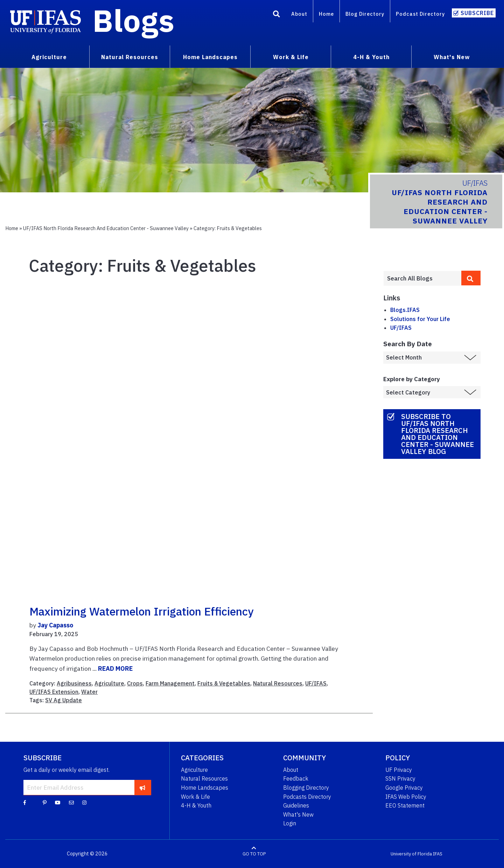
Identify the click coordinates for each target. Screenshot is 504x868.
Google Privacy (404, 788)
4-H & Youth (196, 805)
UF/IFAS (316, 683)
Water (89, 692)
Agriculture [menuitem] (49, 57)
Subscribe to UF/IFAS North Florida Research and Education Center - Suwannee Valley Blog (437, 434)
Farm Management (170, 683)
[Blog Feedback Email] (71, 802)
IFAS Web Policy (406, 797)
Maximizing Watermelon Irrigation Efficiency (141, 611)
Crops (135, 683)
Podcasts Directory (307, 797)
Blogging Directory (306, 788)
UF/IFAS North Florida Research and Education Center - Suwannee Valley (106, 228)
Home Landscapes (205, 788)
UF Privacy (399, 770)
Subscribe (477, 13)
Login (290, 823)
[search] (471, 278)
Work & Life (195, 797)
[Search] (276, 15)
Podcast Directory (420, 14)
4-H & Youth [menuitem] (371, 57)
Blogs (134, 20)
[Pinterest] (45, 802)
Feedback (296, 778)
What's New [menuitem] (452, 57)
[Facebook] (25, 802)
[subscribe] (143, 787)
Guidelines (296, 805)
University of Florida (411, 854)
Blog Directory (365, 14)
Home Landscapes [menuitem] (210, 57)
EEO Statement (405, 805)
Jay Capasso (55, 625)
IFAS (438, 854)
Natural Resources (278, 683)
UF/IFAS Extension (54, 692)
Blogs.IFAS (405, 310)
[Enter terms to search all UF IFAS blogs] (422, 278)
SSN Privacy (400, 778)
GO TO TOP (254, 854)
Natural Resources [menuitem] (130, 57)
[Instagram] (84, 802)
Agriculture (109, 683)
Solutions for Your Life (420, 319)
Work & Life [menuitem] (291, 57)
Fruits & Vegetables (224, 683)
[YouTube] (58, 802)
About (299, 14)
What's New (298, 814)
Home (326, 14)
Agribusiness (74, 683)
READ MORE (115, 668)
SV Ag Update (64, 700)
